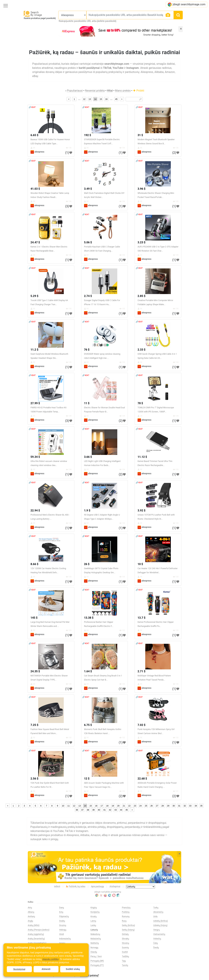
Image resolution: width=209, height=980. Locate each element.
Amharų (31, 916)
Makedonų (95, 934)
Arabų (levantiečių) (36, 939)
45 (116, 99)
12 (84, 99)
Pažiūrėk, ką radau (76, 887)
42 (110, 810)
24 (140, 806)
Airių (30, 908)
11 (68, 806)
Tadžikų (125, 956)
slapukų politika (50, 959)
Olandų (94, 952)
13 (90, 99)
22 (129, 806)
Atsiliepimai (115, 886)
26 (151, 806)
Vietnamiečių (159, 934)
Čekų (156, 943)
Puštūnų (126, 912)
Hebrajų (63, 930)
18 (107, 806)
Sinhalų (125, 934)
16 (106, 99)
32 (185, 806)
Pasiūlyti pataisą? (89, 975)
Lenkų (93, 925)
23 (135, 806)
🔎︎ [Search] (140, 99)
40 (99, 810)
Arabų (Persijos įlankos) (39, 930)
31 (179, 806)
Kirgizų (94, 908)
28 (163, 806)
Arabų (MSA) (34, 925)
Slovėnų (125, 943)
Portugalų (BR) (97, 961)
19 (113, 806)
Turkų (156, 908)
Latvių (93, 921)
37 (82, 810)
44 (121, 810)
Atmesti (46, 969)
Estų (61, 912)
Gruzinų (63, 925)
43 (115, 810)
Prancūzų (126, 908)
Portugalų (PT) (97, 965)
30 (174, 806)
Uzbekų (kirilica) (161, 921)
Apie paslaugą (98, 886)
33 (190, 806)
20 (118, 806)
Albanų (31, 912)
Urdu (155, 916)
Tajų (124, 961)
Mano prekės (123, 91)
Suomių (125, 948)
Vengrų (156, 930)
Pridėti (139, 91)
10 (63, 806)
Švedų (156, 948)
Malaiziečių (96, 939)
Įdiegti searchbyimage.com (186, 5)
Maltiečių (95, 943)
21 (124, 806)
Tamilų (125, 965)
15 (101, 99)
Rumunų (126, 916)
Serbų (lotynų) (128, 930)
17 (102, 806)
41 (104, 810)
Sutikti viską (73, 969)
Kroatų (94, 916)
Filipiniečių (64, 916)
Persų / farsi (96, 956)
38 (88, 810)
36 (77, 810)
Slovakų (125, 939)
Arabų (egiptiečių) (36, 934)
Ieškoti (57, 886)
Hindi (62, 934)
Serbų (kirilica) (128, 925)
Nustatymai (19, 969)
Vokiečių (157, 939)
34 (196, 806)
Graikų (62, 921)
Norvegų (94, 948)
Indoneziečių (65, 939)
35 (201, 806)
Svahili (125, 952)
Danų (62, 908)
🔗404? (32, 107)
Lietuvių (94, 930)
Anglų (30, 921)
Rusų (124, 921)
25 (146, 806)
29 (168, 806)
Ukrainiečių (158, 912)
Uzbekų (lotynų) (160, 925)
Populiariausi (75, 91)
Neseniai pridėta (95, 91)
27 (157, 806)
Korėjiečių (95, 912)
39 (93, 810)
